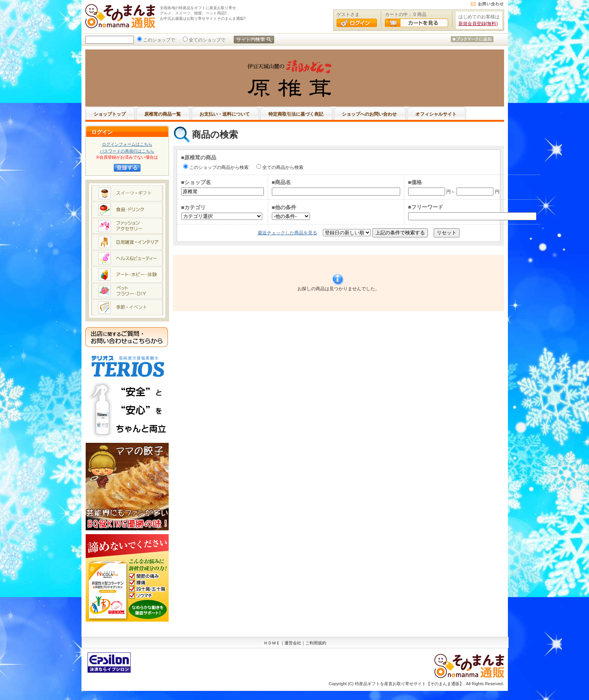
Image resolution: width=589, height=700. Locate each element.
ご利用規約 (316, 643)
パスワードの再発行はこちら (127, 151)
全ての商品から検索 (282, 167)
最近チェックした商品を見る (287, 233)
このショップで (158, 40)
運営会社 (293, 643)
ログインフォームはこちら (127, 144)
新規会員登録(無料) (478, 24)
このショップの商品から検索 (218, 167)
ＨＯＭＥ (272, 643)
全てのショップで (206, 40)
